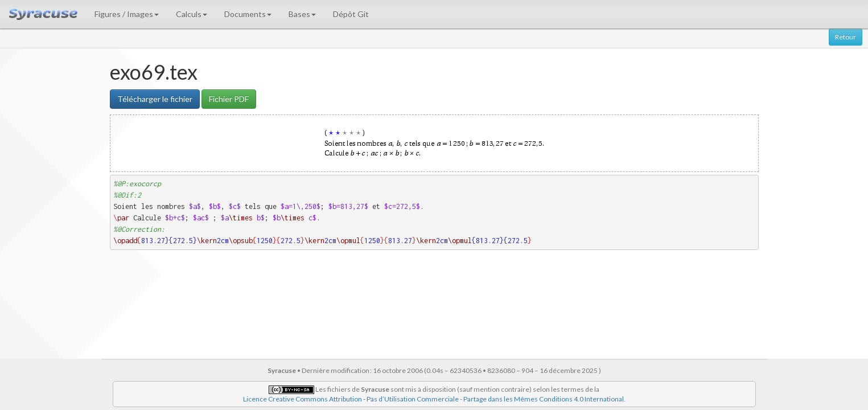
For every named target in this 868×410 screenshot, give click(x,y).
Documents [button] (248, 14)
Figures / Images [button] (127, 14)
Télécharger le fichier (155, 99)
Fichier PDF (229, 99)
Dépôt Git (351, 14)
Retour (846, 37)
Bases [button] (302, 14)
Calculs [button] (192, 14)
